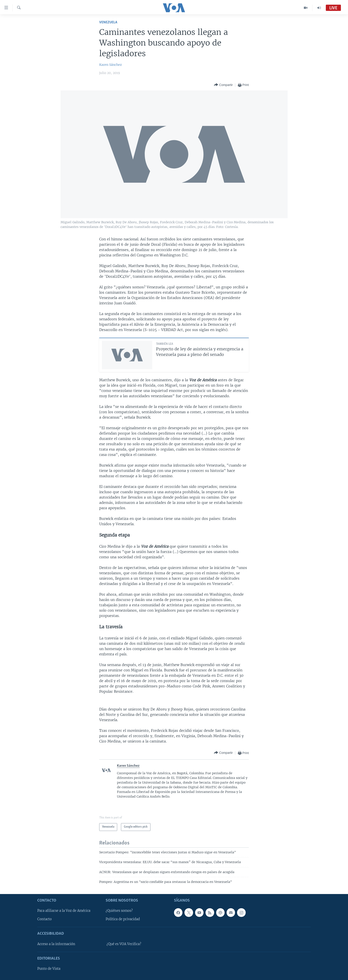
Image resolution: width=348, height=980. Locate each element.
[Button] (223, 85)
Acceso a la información (56, 944)
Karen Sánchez (111, 65)
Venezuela (108, 22)
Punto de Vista (49, 969)
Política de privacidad (123, 919)
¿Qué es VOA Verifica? (124, 944)
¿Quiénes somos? (119, 911)
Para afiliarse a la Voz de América (64, 911)
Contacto (44, 919)
